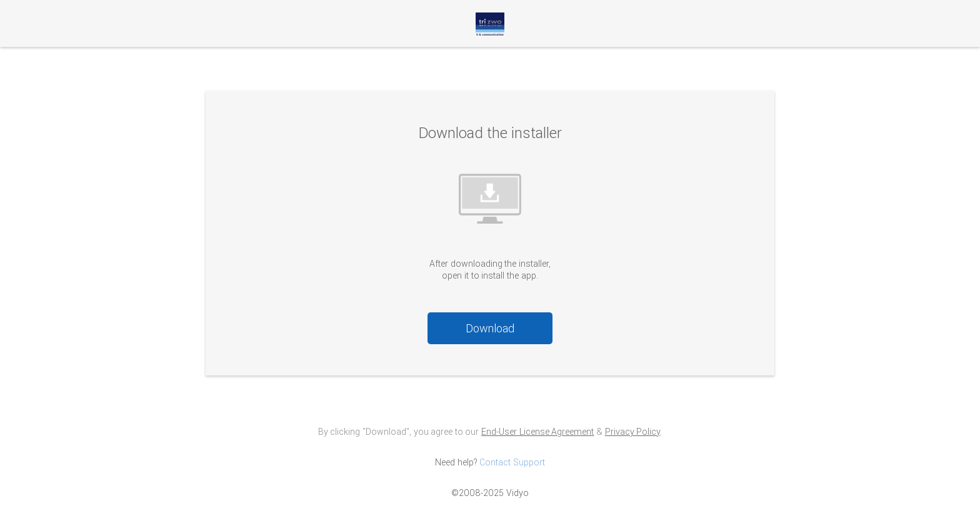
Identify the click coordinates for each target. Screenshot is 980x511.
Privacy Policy (633, 432)
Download (490, 328)
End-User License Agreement (537, 432)
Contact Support (512, 462)
